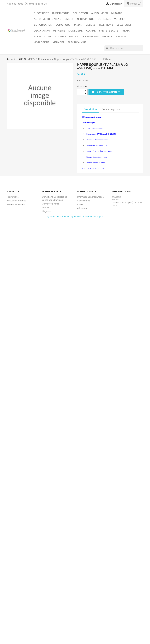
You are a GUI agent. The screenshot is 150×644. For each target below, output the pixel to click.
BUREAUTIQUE (61, 13)
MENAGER (59, 42)
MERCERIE (59, 31)
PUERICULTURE (43, 36)
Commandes (84, 201)
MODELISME (76, 31)
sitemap (46, 207)
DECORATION (42, 31)
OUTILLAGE (104, 19)
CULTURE (60, 36)
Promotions (13, 197)
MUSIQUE (117, 13)
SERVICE (121, 36)
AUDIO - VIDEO (100, 13)
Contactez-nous (50, 204)
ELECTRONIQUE (77, 42)
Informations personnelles (90, 197)
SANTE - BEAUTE (109, 31)
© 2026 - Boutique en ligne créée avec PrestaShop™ (75, 217)
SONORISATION (43, 25)
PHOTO (126, 31)
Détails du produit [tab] (112, 109)
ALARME (91, 31)
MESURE (91, 25)
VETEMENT (121, 19)
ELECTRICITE (41, 13)
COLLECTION (80, 13)
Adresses (82, 208)
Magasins (47, 211)
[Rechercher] (124, 48)
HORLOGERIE (42, 42)
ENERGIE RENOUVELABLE (98, 36)
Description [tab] (90, 109)
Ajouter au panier (106, 92)
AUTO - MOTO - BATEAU (48, 19)
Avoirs (80, 204)
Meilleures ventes (16, 204)
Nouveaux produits (16, 201)
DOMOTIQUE (63, 25)
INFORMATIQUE (85, 19)
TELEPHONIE (106, 25)
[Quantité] (81, 92)
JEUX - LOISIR (125, 25)
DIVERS (69, 19)
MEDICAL (75, 36)
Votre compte (87, 192)
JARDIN (78, 25)
